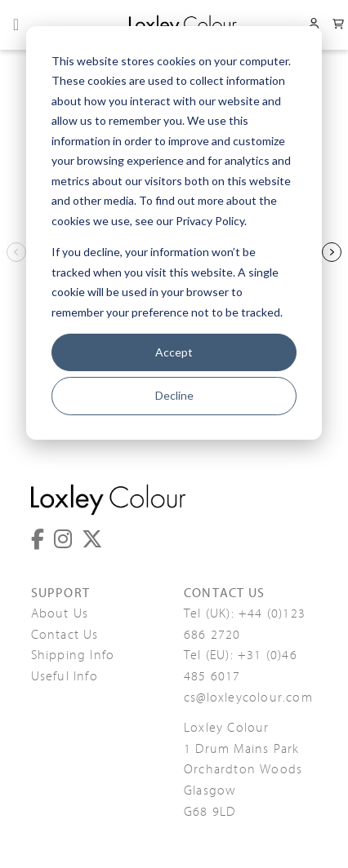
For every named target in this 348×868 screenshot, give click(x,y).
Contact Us (65, 635)
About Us (60, 613)
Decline (174, 395)
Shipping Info (73, 655)
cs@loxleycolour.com (248, 697)
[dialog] (174, 233)
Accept (174, 352)
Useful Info (65, 676)
